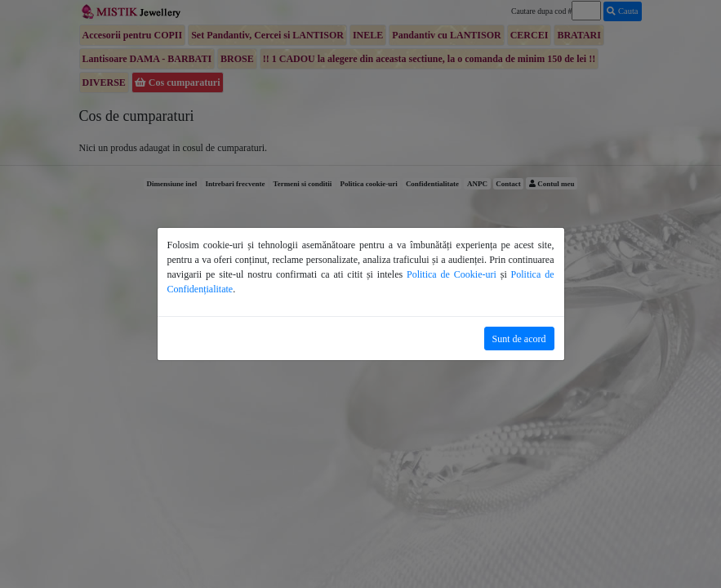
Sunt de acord (519, 339)
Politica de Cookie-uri (452, 274)
